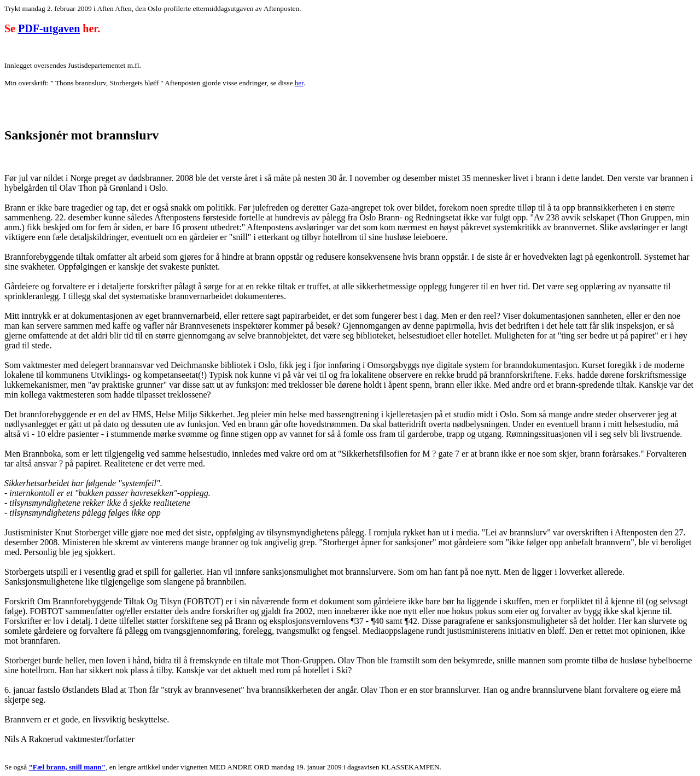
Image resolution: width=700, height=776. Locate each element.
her (299, 83)
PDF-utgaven (49, 28)
